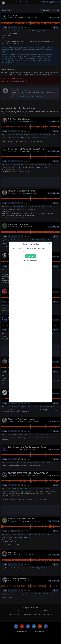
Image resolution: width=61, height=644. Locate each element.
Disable (30, 256)
